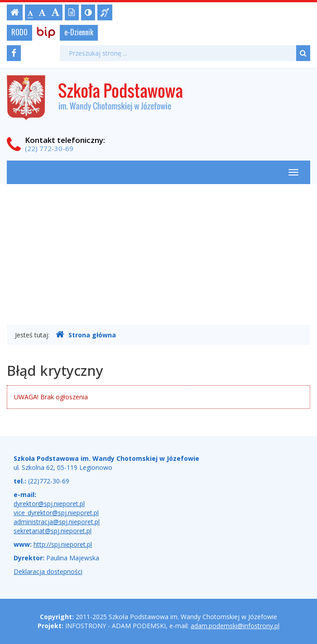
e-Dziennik (79, 32)
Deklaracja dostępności (48, 571)
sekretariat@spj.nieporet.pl (53, 531)
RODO (19, 32)
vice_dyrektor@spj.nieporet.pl (56, 513)
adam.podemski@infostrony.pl (235, 626)
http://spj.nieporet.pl (63, 544)
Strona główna (86, 335)
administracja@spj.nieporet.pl (57, 522)
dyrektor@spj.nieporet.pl (49, 504)
